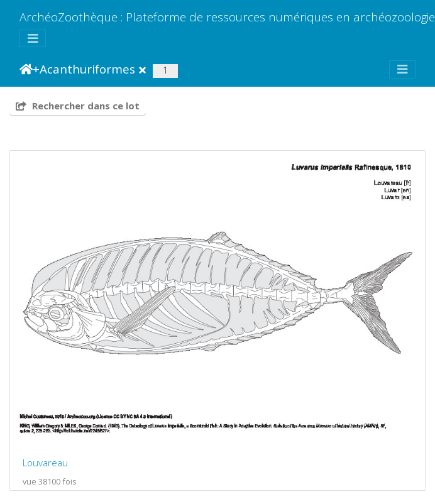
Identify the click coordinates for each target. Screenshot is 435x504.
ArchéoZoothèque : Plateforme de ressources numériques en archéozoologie (227, 17)
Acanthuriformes (87, 69)
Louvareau (45, 463)
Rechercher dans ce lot (78, 106)
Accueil (26, 69)
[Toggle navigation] (33, 39)
